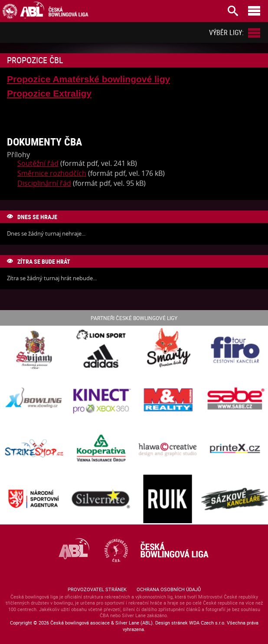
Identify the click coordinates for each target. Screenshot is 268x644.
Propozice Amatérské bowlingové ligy (88, 79)
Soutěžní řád (38, 163)
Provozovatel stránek (97, 589)
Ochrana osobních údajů (169, 589)
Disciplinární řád (44, 183)
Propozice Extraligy (49, 93)
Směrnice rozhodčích (52, 173)
